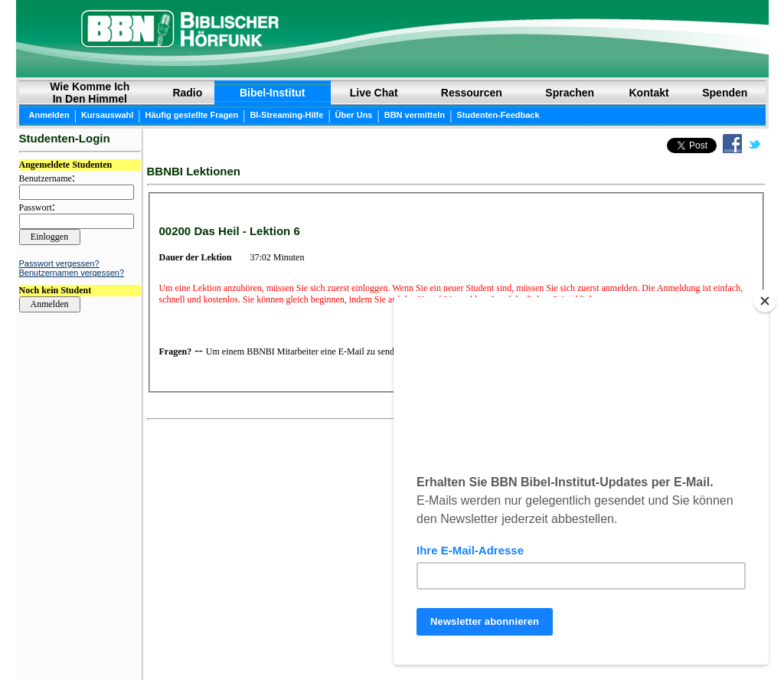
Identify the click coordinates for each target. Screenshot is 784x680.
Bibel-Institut (273, 93)
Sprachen (570, 93)
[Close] (765, 301)
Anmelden (49, 115)
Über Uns (354, 115)
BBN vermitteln (415, 115)
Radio (187, 93)
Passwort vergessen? (59, 263)
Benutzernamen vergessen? (72, 273)
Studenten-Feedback (498, 115)
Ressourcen (472, 93)
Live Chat (374, 93)
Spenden (725, 93)
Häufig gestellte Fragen (192, 115)
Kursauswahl (107, 115)
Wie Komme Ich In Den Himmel (90, 93)
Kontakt (649, 93)
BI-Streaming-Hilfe (286, 115)
